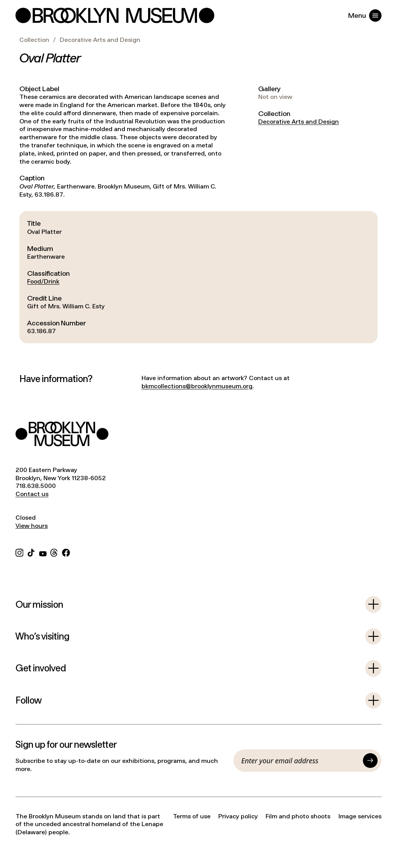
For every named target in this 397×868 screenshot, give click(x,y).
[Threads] (54, 552)
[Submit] (370, 761)
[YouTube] (43, 552)
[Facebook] (66, 552)
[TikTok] (31, 552)
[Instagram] (19, 552)
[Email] (300, 761)
